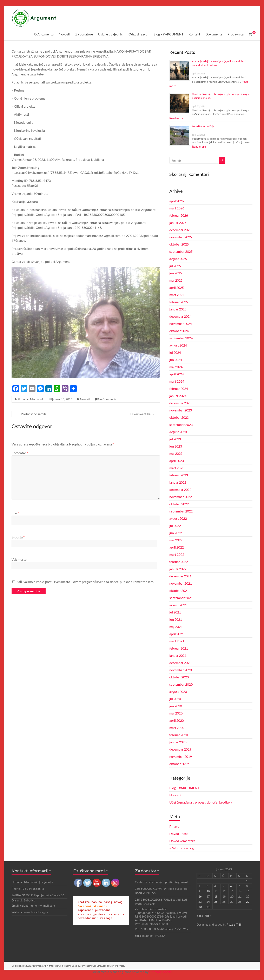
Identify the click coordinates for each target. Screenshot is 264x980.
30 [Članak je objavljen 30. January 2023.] (200, 907)
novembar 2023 (181, 410)
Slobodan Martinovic (31, 399)
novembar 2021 (181, 583)
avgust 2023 (178, 432)
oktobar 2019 (179, 764)
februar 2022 (179, 562)
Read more (176, 118)
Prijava (174, 826)
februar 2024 (179, 388)
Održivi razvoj (138, 34)
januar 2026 (178, 223)
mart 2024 (177, 381)
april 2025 (177, 287)
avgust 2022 (178, 518)
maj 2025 (176, 280)
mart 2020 (177, 728)
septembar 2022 (181, 511)
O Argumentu (44, 34)
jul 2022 (175, 526)
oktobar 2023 (179, 417)
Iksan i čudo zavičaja (203, 126)
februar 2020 (179, 735)
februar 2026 (179, 215)
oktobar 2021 (179, 590)
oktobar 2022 (179, 504)
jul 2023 (175, 439)
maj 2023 (176, 453)
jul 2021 (175, 612)
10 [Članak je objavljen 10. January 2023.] (208, 891)
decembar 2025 (180, 230)
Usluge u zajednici (111, 34)
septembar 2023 (181, 425)
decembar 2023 (180, 403)
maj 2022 (176, 540)
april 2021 (177, 634)
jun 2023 (176, 446)
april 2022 (177, 547)
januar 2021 (178, 655)
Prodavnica (236, 34)
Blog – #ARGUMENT (168, 34)
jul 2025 (175, 266)
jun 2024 (176, 360)
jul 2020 (175, 699)
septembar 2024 (181, 338)
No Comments (107, 399)
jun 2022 (176, 533)
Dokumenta (214, 34)
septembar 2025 (181, 251)
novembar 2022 (181, 497)
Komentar (20, 453)
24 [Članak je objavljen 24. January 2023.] (208, 902)
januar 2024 (178, 396)
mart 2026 (177, 208)
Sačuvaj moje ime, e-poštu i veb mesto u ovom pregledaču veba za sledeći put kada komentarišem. (85, 582)
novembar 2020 (181, 670)
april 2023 (177, 461)
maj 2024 (176, 367)
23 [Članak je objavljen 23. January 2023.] (200, 902)
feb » (208, 916)
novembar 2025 (181, 237)
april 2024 (177, 374)
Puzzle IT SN (235, 924)
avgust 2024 (178, 345)
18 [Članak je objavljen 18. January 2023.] (216, 896)
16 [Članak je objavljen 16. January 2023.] (200, 896)
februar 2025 (179, 302)
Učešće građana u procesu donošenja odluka (201, 802)
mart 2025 (177, 295)
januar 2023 (178, 482)
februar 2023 (179, 475)
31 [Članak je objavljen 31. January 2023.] (208, 907)
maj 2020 (176, 713)
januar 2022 (178, 569)
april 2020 (177, 720)
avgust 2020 (178, 692)
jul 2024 (175, 352)
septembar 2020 (181, 684)
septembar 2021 (181, 598)
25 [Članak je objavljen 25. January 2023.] (216, 902)
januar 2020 (178, 742)
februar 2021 (179, 648)
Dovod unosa (179, 834)
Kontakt (194, 34)
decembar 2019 (180, 749)
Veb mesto (19, 559)
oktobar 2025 (179, 244)
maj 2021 (176, 627)
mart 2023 (177, 468)
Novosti (64, 34)
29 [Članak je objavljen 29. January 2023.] (248, 902)
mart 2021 (177, 641)
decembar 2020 (180, 663)
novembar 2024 (181, 324)
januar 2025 (178, 309)
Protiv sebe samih (31, 414)
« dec (200, 916)
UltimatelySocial (161, 972)
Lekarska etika (142, 414)
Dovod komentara (182, 841)
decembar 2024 (180, 316)
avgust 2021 (178, 605)
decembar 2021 (180, 576)
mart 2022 (177, 554)
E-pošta (18, 537)
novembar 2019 (181, 756)
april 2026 (177, 201)
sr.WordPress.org (181, 848)
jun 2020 (176, 706)
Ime (15, 513)
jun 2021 (176, 619)
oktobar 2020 (179, 677)
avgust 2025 (178, 259)
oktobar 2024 (179, 331)
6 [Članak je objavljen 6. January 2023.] (231, 886)
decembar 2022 (180, 489)
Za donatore (84, 34)
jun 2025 (176, 273)
